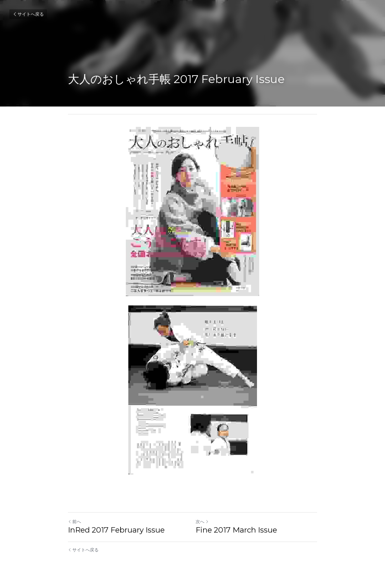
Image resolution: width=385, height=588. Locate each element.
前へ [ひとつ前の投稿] (74, 522)
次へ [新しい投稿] (202, 522)
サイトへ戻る (28, 14)
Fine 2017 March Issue (236, 530)
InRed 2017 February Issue (116, 530)
